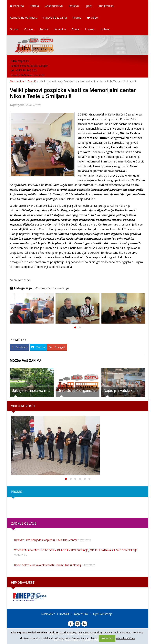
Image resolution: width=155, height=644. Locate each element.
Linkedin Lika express (77, 624)
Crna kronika (105, 6)
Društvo (74, 6)
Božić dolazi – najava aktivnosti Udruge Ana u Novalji (48, 565)
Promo (77, 18)
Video (93, 18)
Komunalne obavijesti (24, 18)
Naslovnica (17, 81)
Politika (34, 6)
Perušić (44, 29)
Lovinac (90, 29)
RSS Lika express (84, 624)
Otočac (29, 29)
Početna (17, 6)
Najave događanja (55, 18)
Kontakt (64, 614)
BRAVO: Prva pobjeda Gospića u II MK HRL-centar (46, 540)
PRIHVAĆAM (107, 638)
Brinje (75, 29)
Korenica (60, 29)
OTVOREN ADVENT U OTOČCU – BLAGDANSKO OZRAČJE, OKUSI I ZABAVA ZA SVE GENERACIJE (76, 550)
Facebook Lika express (71, 624)
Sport (88, 6)
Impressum (81, 614)
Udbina (105, 29)
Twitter (38, 347)
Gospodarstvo (54, 6)
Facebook (20, 347)
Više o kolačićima (125, 638)
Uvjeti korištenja (102, 614)
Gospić (14, 29)
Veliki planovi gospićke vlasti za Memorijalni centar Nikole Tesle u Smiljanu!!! (73, 93)
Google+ (57, 347)
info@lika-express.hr (32, 75)
